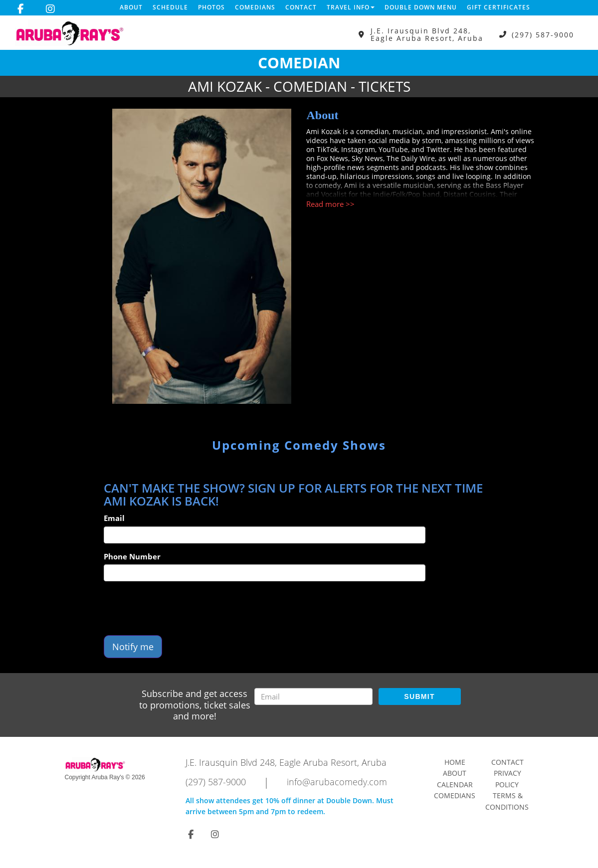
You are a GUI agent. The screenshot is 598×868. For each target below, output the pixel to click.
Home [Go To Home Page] (455, 762)
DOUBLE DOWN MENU (421, 7)
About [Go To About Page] (455, 773)
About (131, 7)
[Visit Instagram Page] (50, 9)
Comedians (255, 7)
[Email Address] (313, 696)
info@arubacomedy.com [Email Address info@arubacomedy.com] (337, 782)
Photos (211, 7)
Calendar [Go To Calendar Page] (455, 784)
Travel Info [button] (351, 7)
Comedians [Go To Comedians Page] (455, 795)
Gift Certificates (498, 7)
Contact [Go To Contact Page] (507, 762)
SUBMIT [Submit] (419, 696)
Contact (301, 7)
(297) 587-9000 (543, 35)
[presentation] (180, 608)
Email (114, 518)
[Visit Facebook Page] (21, 9)
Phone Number (132, 556)
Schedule (170, 7)
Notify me (133, 647)
